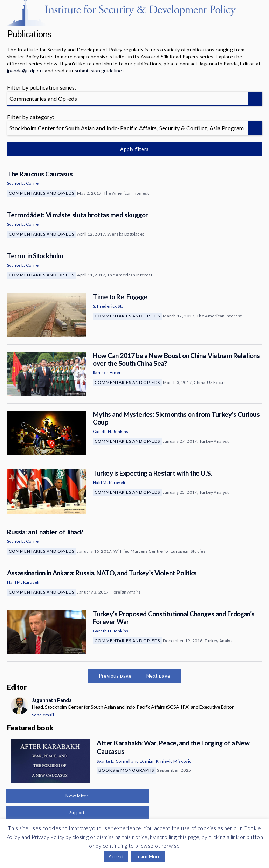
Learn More (148, 856)
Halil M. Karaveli (109, 482)
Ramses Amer (107, 373)
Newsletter (77, 796)
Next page (158, 676)
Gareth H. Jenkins (111, 431)
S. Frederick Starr (110, 306)
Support (77, 813)
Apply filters (134, 149)
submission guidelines (100, 71)
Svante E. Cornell (24, 183)
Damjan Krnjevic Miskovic (166, 761)
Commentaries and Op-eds (42, 193)
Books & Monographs (126, 770)
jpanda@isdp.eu (25, 71)
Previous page (115, 676)
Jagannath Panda (52, 700)
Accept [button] (116, 856)
